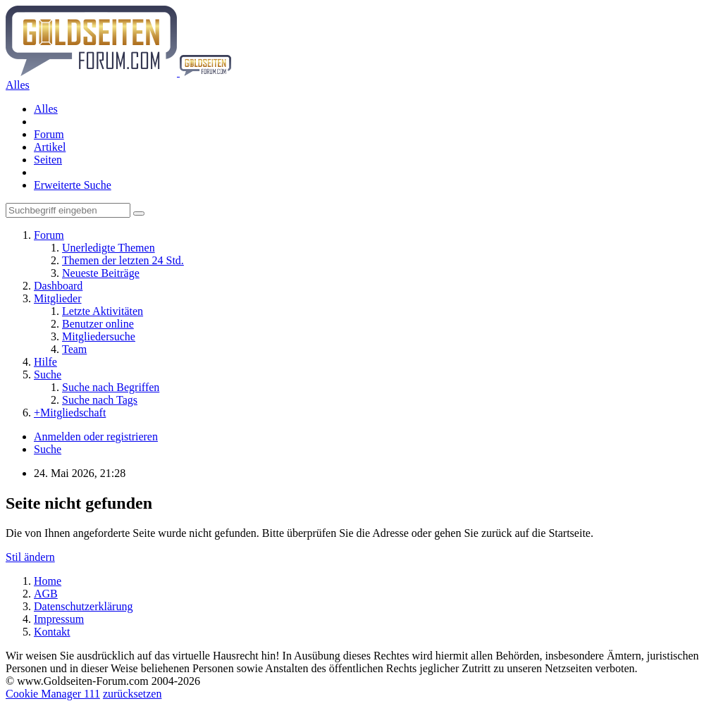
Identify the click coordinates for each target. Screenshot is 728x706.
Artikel (50, 147)
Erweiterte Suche (73, 185)
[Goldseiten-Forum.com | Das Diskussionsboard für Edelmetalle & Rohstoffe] (118, 72)
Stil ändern (30, 557)
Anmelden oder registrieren (96, 436)
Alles (46, 109)
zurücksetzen (132, 694)
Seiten (48, 160)
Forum (49, 134)
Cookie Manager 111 (53, 694)
